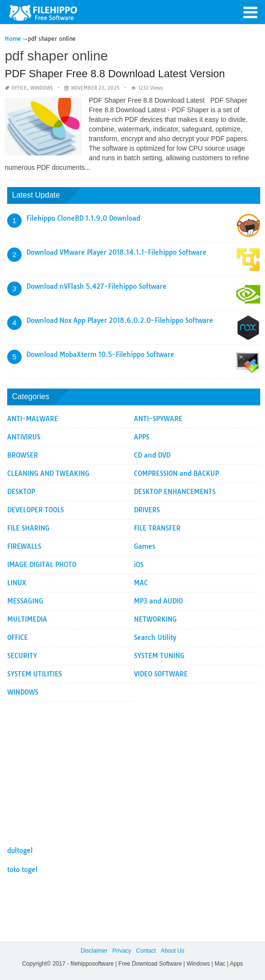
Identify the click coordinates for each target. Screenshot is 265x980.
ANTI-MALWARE (33, 419)
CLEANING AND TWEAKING (48, 473)
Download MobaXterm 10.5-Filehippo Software (100, 354)
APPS (142, 437)
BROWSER (23, 455)
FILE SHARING (28, 528)
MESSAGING (25, 601)
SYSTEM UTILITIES (35, 674)
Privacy (122, 951)
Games (145, 546)
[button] (251, 12)
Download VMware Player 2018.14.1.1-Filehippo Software (116, 252)
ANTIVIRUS (24, 437)
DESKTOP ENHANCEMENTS (175, 492)
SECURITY (22, 656)
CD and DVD (152, 455)
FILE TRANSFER (157, 528)
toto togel (22, 870)
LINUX (17, 583)
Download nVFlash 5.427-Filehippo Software (96, 286)
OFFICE (19, 88)
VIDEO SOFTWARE (161, 674)
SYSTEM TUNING (159, 656)
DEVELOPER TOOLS (36, 510)
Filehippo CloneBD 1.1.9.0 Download (83, 218)
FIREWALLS (24, 546)
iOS (139, 565)
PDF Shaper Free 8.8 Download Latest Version (115, 74)
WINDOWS (42, 88)
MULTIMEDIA (27, 619)
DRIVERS (147, 510)
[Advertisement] (134, 769)
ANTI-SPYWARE (158, 419)
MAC (141, 583)
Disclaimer (94, 951)
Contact (146, 951)
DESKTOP (21, 492)
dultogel (20, 850)
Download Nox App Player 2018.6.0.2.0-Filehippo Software (120, 320)
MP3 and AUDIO (158, 601)
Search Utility (155, 638)
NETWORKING (155, 619)
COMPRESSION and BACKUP (176, 473)
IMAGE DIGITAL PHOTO (42, 565)
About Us (173, 951)
